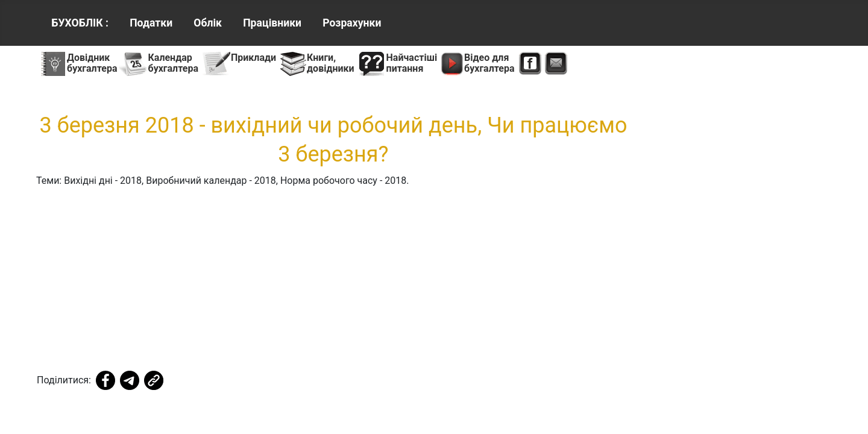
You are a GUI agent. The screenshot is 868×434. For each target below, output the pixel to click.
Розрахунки (352, 23)
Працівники (272, 23)
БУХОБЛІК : (80, 23)
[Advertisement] (333, 282)
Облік (208, 23)
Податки (151, 23)
